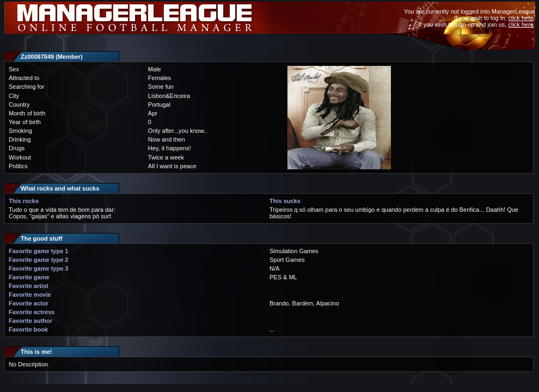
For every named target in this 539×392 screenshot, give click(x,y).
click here (520, 18)
